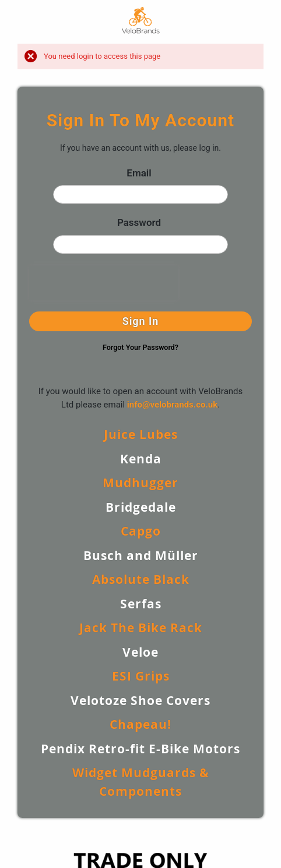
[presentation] (104, 283)
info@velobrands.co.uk (172, 405)
